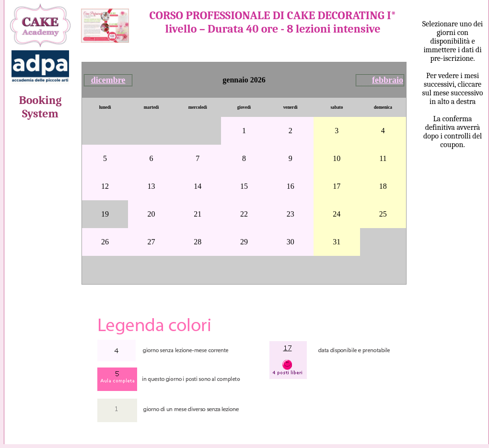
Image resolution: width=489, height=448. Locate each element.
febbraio (388, 80)
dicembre (108, 80)
